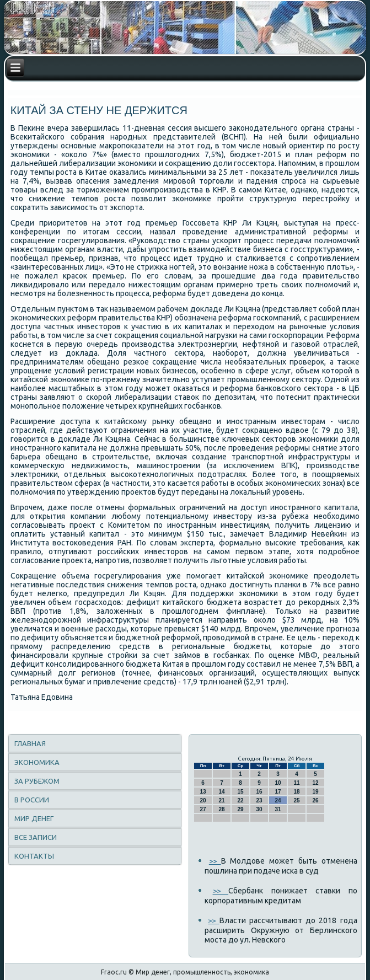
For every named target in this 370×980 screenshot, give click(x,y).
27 (203, 809)
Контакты (34, 856)
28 (221, 809)
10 (278, 783)
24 (278, 800)
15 (240, 792)
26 (315, 800)
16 (259, 792)
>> (215, 861)
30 (259, 809)
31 (278, 809)
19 (315, 792)
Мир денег (34, 818)
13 (203, 792)
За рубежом (37, 781)
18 (296, 792)
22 (240, 800)
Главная (30, 743)
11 (296, 783)
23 (259, 800)
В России (32, 800)
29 (240, 809)
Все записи (36, 837)
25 (296, 800)
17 (278, 792)
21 (221, 800)
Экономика (37, 762)
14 (221, 792)
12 (315, 783)
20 (203, 800)
